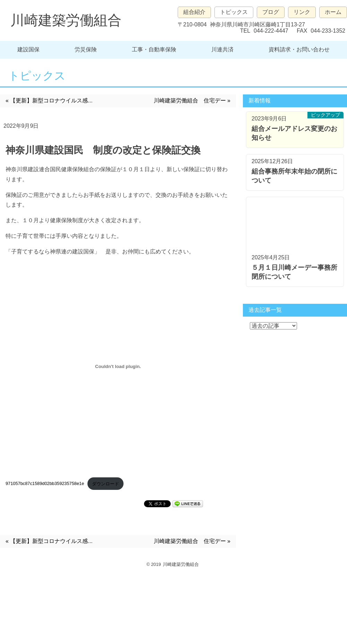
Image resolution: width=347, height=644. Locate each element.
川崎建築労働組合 (66, 20)
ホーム (333, 12)
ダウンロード (105, 484)
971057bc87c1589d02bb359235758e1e (45, 484)
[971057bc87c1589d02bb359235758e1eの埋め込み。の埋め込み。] (118, 367)
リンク (302, 12)
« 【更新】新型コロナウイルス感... (49, 101)
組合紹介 (194, 12)
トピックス (234, 12)
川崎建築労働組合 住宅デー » (192, 101)
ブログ (271, 12)
